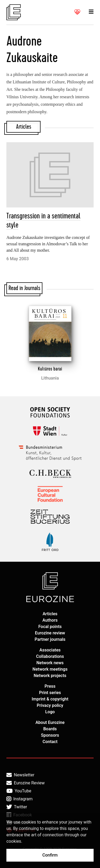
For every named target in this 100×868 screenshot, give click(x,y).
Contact (50, 742)
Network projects (50, 676)
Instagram (19, 799)
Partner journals (50, 639)
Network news (50, 663)
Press (50, 686)
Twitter (17, 807)
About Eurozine (50, 722)
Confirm (50, 855)
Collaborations (50, 656)
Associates (50, 650)
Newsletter (20, 775)
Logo (50, 712)
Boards (50, 729)
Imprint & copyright (50, 699)
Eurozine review (50, 633)
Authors (50, 620)
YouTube (19, 791)
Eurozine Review (26, 783)
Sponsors (50, 735)
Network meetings (50, 669)
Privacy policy (50, 705)
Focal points (50, 627)
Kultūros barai (50, 369)
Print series (50, 693)
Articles (50, 614)
